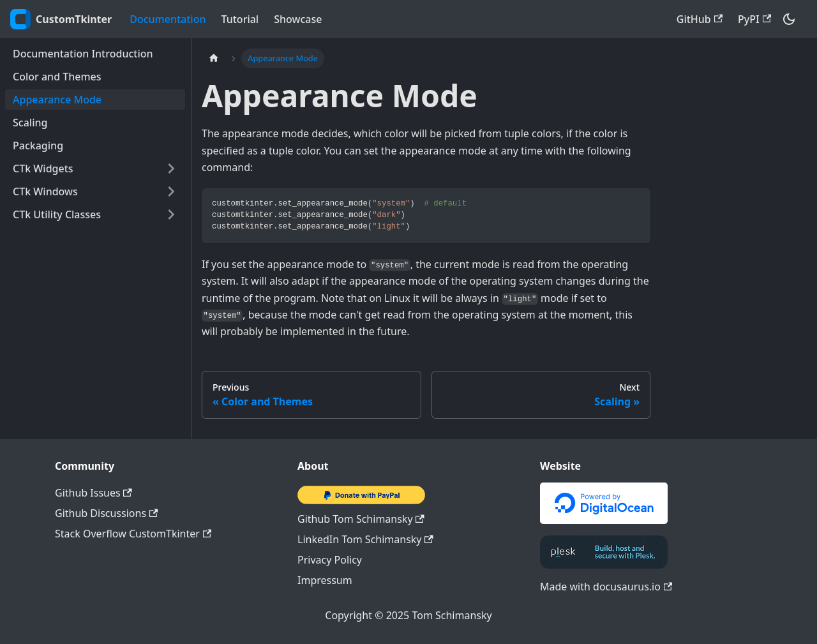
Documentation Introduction (83, 54)
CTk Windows (45, 191)
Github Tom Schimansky (361, 519)
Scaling (30, 123)
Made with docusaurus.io (606, 587)
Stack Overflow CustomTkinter (133, 534)
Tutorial (240, 19)
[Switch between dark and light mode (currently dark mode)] (789, 19)
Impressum (325, 580)
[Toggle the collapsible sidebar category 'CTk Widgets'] (171, 168)
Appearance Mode (57, 100)
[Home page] (214, 58)
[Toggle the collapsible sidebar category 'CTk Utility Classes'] (171, 214)
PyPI (754, 19)
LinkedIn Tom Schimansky (365, 539)
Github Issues (94, 493)
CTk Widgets (43, 168)
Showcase (298, 19)
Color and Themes (57, 77)
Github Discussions (106, 513)
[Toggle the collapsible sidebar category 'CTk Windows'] (171, 191)
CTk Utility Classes (57, 214)
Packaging (38, 146)
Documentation (168, 19)
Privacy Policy (330, 560)
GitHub (700, 19)
